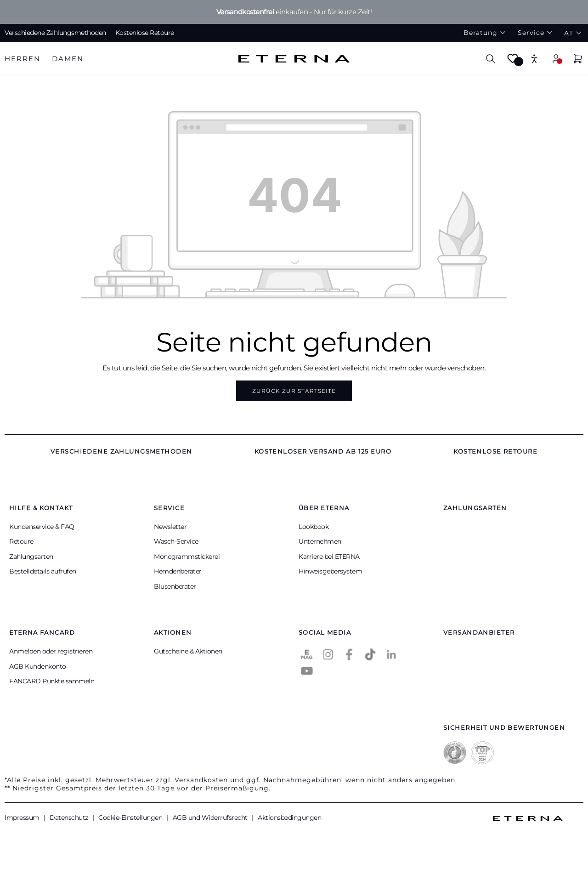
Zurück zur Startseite (294, 391)
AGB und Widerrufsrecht (211, 818)
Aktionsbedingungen (289, 818)
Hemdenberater (178, 571)
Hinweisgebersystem (330, 571)
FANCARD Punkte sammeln (52, 681)
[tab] (23, 59)
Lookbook (314, 527)
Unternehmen (320, 541)
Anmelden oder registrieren (51, 651)
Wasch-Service (176, 541)
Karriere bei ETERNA (329, 557)
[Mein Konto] (556, 59)
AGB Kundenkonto (38, 666)
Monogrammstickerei (187, 557)
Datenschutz (70, 818)
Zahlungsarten (31, 557)
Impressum (23, 818)
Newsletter (170, 527)
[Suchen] (491, 59)
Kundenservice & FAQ (42, 527)
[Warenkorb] (578, 60)
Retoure (21, 541)
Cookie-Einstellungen (131, 818)
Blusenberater (175, 586)
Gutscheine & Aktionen (188, 651)
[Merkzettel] (513, 61)
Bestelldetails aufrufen (43, 571)
